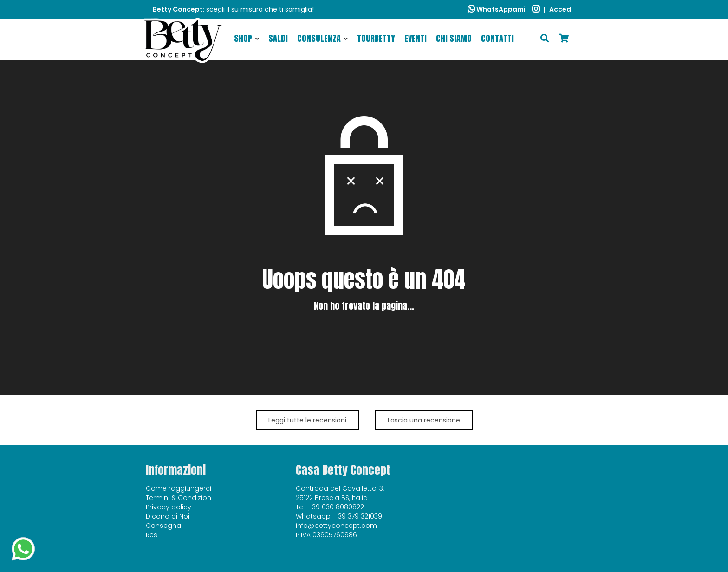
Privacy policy (169, 507)
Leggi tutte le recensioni (307, 420)
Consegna (163, 526)
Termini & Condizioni (179, 498)
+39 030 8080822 (336, 507)
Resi (152, 535)
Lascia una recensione (424, 420)
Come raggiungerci (179, 488)
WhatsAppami (497, 9)
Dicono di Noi (168, 516)
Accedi (561, 9)
